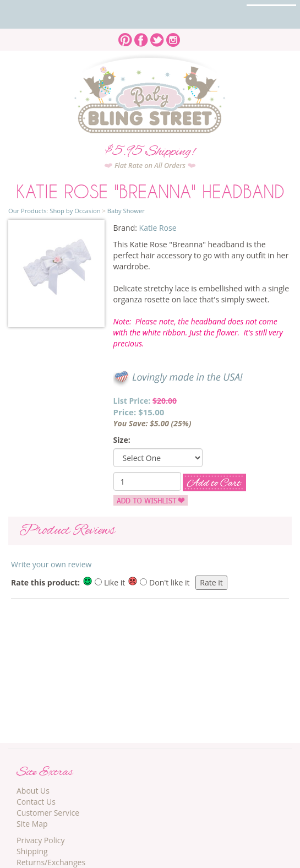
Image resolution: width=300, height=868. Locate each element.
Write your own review (51, 564)
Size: (122, 440)
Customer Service (48, 813)
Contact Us (36, 802)
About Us (33, 791)
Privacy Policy (40, 840)
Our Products (27, 211)
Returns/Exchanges (51, 862)
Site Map (32, 824)
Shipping (32, 851)
